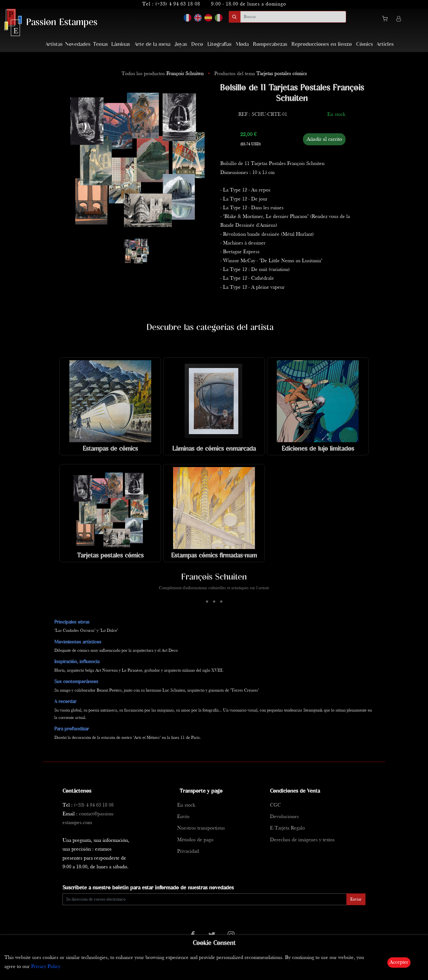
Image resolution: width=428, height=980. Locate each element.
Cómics (365, 44)
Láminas (121, 44)
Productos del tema (261, 74)
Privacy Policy (46, 967)
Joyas (181, 44)
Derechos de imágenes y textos (302, 840)
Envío (183, 817)
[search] (293, 17)
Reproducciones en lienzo (322, 44)
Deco (197, 44)
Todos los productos (163, 74)
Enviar (356, 899)
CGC (275, 805)
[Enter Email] (205, 899)
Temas (100, 44)
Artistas (54, 44)
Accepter (399, 962)
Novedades (78, 44)
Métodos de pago (195, 840)
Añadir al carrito (324, 139)
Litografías (219, 44)
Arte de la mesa (152, 44)
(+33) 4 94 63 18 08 (178, 4)
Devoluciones (284, 817)
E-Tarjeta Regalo (287, 828)
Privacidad (188, 851)
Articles (385, 44)
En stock (186, 805)
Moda (242, 44)
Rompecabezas (270, 44)
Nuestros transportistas (201, 828)
